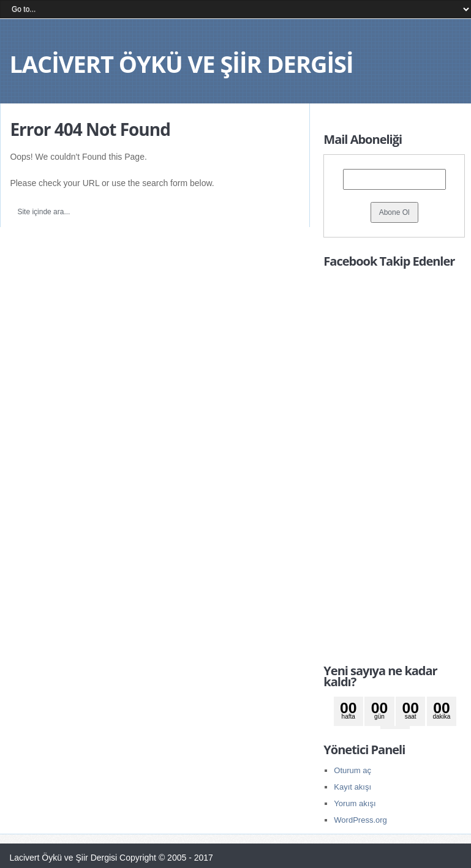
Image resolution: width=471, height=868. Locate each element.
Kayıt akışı (352, 787)
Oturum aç (352, 770)
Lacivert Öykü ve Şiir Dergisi (181, 64)
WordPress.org (360, 820)
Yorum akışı (355, 803)
